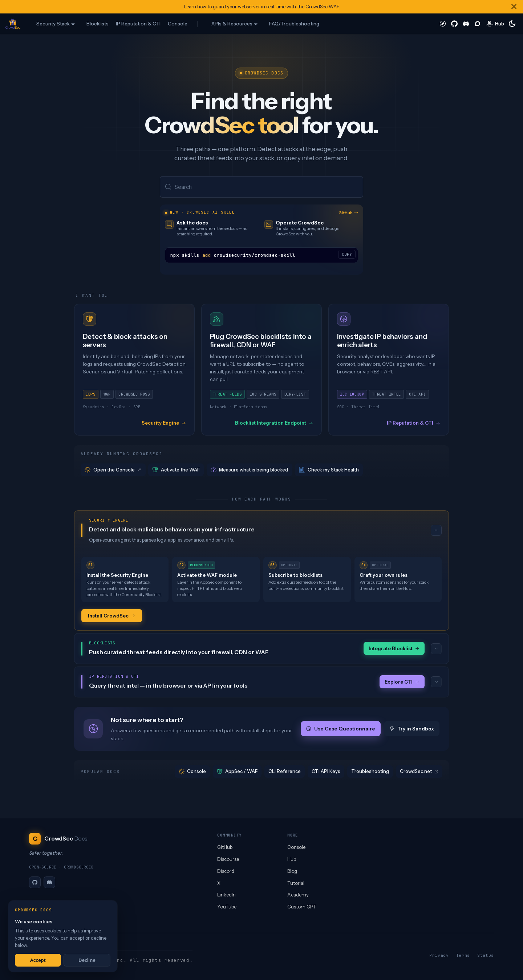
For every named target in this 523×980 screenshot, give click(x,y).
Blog (292, 871)
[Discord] (49, 882)
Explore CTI (402, 683)
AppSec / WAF (237, 772)
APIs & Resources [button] (232, 24)
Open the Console (113, 470)
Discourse (228, 859)
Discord (226, 871)
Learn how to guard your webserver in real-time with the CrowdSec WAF (262, 7)
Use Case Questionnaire (341, 730)
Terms (463, 955)
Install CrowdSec (112, 616)
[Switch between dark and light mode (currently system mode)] (512, 24)
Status (486, 955)
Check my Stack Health (329, 470)
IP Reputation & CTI (138, 24)
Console (178, 24)
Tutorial (296, 883)
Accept (38, 960)
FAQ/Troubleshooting (294, 24)
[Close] (514, 7)
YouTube (227, 907)
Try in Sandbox (412, 730)
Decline (87, 960)
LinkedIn (226, 895)
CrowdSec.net (419, 772)
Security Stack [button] (53, 24)
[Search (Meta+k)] (261, 187)
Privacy (439, 955)
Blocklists (98, 24)
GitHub (348, 213)
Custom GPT (302, 907)
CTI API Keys (326, 772)
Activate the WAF (176, 470)
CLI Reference (285, 772)
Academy (298, 895)
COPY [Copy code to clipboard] (347, 255)
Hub (292, 859)
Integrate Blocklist (394, 649)
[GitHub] (35, 882)
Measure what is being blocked (250, 470)
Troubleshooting (370, 772)
